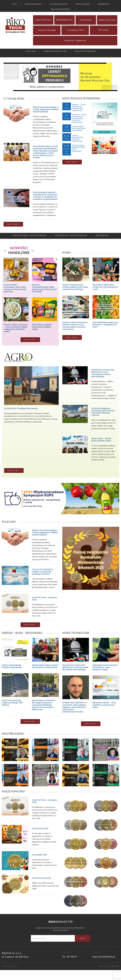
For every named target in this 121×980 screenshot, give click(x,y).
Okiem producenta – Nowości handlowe (30, 245)
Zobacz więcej (13, 232)
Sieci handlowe (102, 245)
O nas (14, 5)
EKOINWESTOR (104, 5)
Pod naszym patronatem (85, 58)
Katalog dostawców (58, 5)
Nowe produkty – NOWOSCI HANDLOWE (71, 245)
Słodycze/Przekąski (47, 36)
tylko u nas (30, 58)
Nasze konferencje (33, 5)
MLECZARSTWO (43, 25)
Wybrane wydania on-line (55, 58)
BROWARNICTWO (65, 25)
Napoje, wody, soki (107, 25)
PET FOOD (103, 36)
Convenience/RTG (75, 36)
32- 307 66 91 (70, 967)
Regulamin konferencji (61, 13)
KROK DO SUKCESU (83, 5)
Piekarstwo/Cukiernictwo (75, 46)
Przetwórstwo (86, 25)
